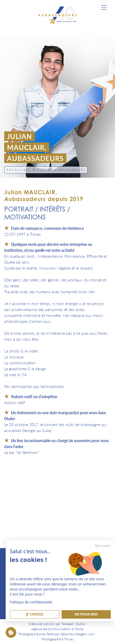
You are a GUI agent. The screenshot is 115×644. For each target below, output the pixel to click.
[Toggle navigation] (104, 7)
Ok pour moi (86, 614)
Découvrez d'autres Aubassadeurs (46, 170)
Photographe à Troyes (58, 639)
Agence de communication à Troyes (58, 629)
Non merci (103, 546)
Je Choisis (34, 614)
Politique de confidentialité (31, 602)
